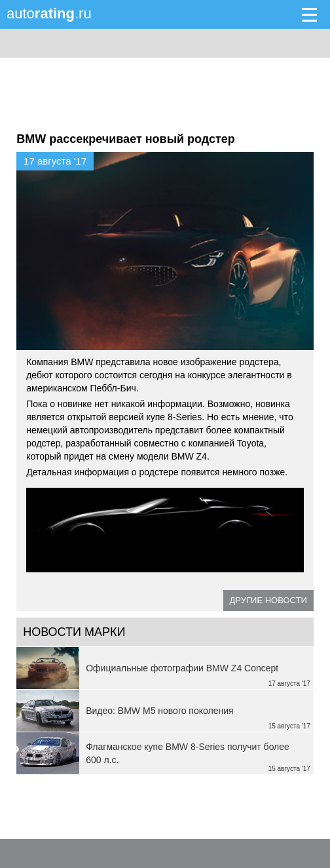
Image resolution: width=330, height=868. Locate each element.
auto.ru (49, 13)
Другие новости (268, 600)
